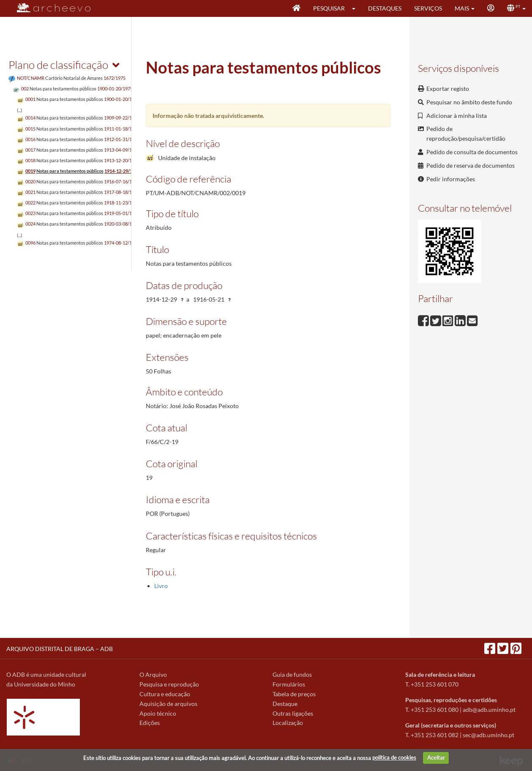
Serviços (428, 8)
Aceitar (436, 757)
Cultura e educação (165, 694)
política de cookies (394, 757)
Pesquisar (329, 8)
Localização (288, 723)
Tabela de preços (294, 694)
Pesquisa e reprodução (169, 684)
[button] (356, 8)
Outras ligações (293, 713)
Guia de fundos (292, 674)
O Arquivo (153, 674)
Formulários (289, 684)
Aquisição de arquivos (168, 704)
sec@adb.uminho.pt (488, 735)
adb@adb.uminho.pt (489, 710)
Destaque (285, 704)
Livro (161, 586)
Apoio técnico (158, 713)
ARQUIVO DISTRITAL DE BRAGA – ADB (60, 649)
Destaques (385, 8)
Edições (150, 723)
